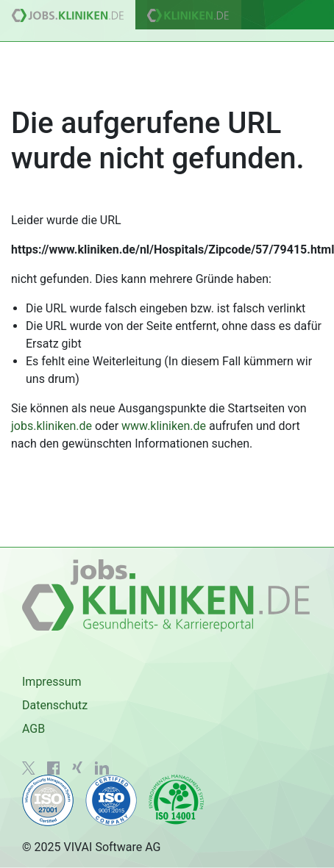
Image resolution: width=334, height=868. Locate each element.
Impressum (52, 682)
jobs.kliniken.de (51, 426)
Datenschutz (55, 705)
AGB (33, 729)
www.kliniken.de (164, 426)
